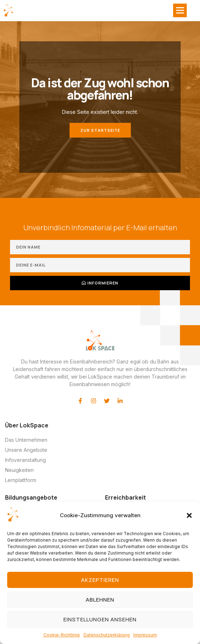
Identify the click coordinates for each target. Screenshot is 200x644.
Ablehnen (100, 600)
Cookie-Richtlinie (62, 635)
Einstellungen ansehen (100, 619)
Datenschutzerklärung (107, 635)
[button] (189, 515)
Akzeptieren (100, 580)
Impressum (145, 635)
